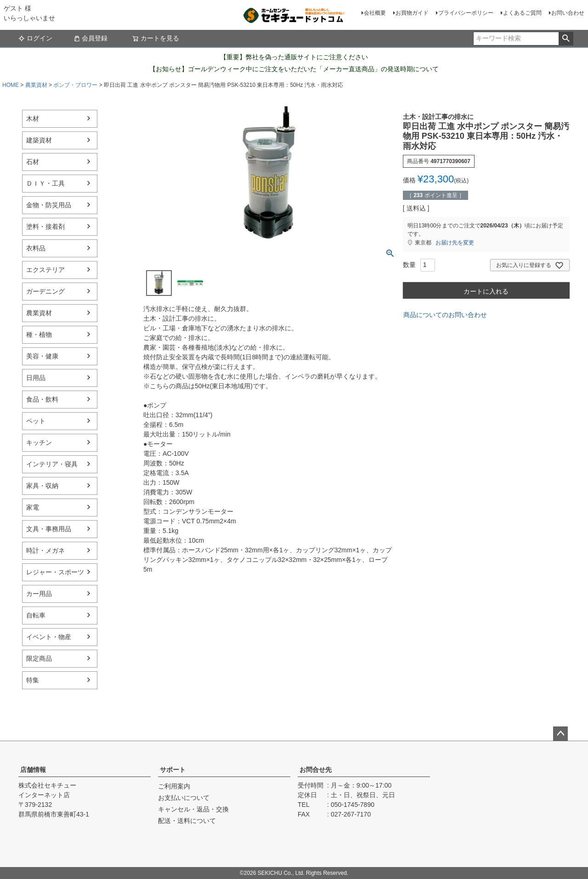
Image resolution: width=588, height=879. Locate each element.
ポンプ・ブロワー (75, 85)
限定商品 (39, 658)
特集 (33, 680)
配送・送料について (187, 821)
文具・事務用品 (49, 529)
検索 (566, 39)
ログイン (35, 38)
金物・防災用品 (49, 205)
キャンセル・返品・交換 (193, 809)
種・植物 (39, 335)
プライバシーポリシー (466, 13)
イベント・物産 (49, 637)
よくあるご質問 (522, 13)
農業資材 (36, 85)
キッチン (39, 442)
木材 (33, 119)
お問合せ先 (316, 770)
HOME (11, 85)
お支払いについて (184, 798)
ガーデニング (45, 291)
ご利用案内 (174, 786)
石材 (33, 162)
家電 (33, 507)
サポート (173, 770)
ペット (36, 421)
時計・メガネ (45, 550)
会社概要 (375, 13)
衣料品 (36, 248)
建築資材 (39, 140)
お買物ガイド (412, 13)
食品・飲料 (42, 399)
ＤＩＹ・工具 (45, 183)
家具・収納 (42, 486)
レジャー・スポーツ (55, 572)
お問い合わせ (568, 13)
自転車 (36, 615)
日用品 (36, 378)
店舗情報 (33, 770)
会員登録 (90, 38)
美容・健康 (42, 356)
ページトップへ (560, 734)
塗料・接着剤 (45, 227)
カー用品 (39, 594)
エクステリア (45, 270)
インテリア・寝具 (52, 464)
